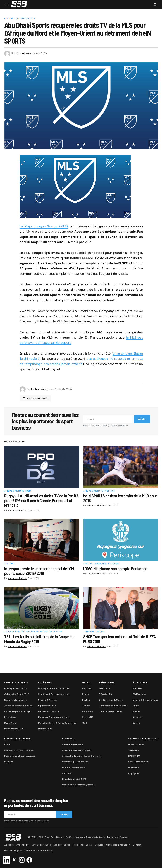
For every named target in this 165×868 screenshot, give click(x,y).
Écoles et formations (16, 700)
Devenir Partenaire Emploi (76, 750)
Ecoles (136, 723)
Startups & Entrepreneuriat (54, 694)
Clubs (136, 706)
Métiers (9, 762)
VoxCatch (134, 750)
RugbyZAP (134, 773)
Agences (138, 717)
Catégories (45, 683)
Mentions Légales (13, 851)
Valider (142, 419)
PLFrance (134, 768)
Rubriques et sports (16, 688)
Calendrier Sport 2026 (17, 694)
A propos (9, 845)
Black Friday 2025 (14, 729)
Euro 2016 (89, 632)
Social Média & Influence (107, 564)
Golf (84, 723)
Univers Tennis (137, 744)
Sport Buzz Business (16, 683)
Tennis (86, 706)
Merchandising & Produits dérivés (57, 723)
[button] (6, 4)
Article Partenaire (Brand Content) (82, 756)
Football (10, 19)
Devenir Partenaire (73, 744)
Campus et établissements (19, 750)
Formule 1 (87, 711)
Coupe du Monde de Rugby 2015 (20, 632)
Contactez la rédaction (118, 845)
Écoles (8, 744)
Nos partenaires (62, 845)
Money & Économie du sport (54, 717)
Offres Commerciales (110, 711)
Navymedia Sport (95, 837)
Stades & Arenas (47, 700)
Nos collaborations (82, 845)
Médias (137, 711)
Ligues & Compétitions (145, 700)
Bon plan (67, 773)
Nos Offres (69, 739)
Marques (137, 688)
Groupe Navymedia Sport (143, 739)
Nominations (45, 729)
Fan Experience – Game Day (54, 688)
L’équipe (99, 845)
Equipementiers (47, 706)
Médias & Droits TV (25, 19)
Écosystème (140, 683)
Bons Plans (10, 723)
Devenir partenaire (41, 845)
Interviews (10, 717)
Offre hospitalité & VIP (74, 779)
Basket (86, 700)
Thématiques (106, 683)
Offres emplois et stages (18, 711)
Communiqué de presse (75, 762)
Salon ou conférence (74, 768)
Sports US (109, 491)
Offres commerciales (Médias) (79, 785)
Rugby (28, 491)
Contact (137, 845)
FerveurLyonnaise (138, 762)
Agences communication (18, 706)
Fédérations (139, 694)
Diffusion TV (105, 694)
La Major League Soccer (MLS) (44, 226)
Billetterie (104, 688)
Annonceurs (23, 845)
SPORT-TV (134, 756)
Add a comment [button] (37, 398)
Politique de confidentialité (39, 851)
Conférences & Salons (111, 700)
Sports (87, 683)
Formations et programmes (20, 756)
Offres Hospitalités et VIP (113, 706)
